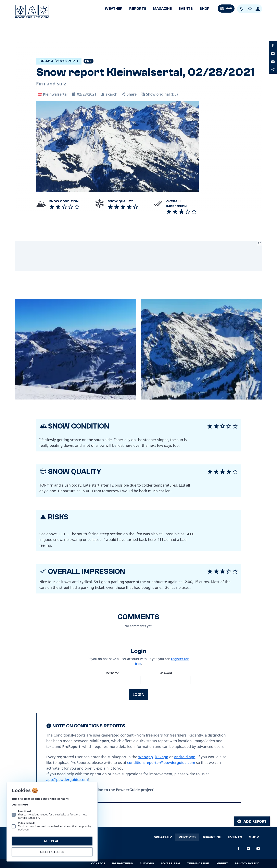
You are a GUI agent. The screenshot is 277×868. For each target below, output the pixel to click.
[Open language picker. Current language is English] (241, 9)
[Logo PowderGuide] (32, 12)
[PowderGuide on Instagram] (273, 54)
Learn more (20, 804)
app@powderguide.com (67, 780)
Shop (205, 9)
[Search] (250, 9)
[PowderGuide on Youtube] (273, 62)
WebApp (146, 757)
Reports (138, 9)
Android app (185, 757)
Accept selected (52, 852)
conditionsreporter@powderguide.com (161, 762)
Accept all (52, 841)
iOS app (162, 757)
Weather (114, 9)
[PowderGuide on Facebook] (273, 45)
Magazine (162, 9)
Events (186, 9)
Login (138, 695)
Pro (89, 61)
